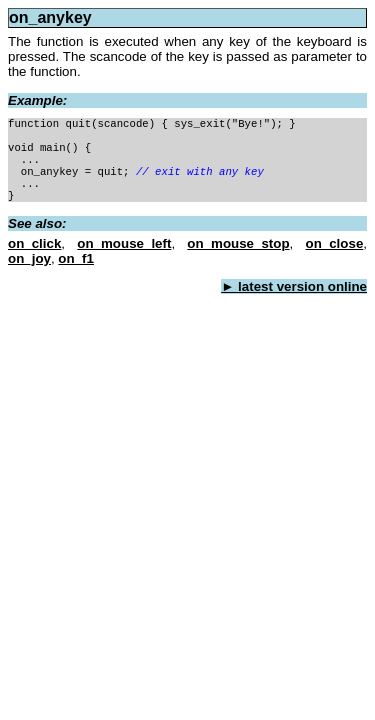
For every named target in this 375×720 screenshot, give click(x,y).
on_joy (29, 258)
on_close (335, 243)
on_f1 (76, 258)
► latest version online (294, 286)
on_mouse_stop (238, 243)
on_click (34, 243)
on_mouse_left (124, 243)
